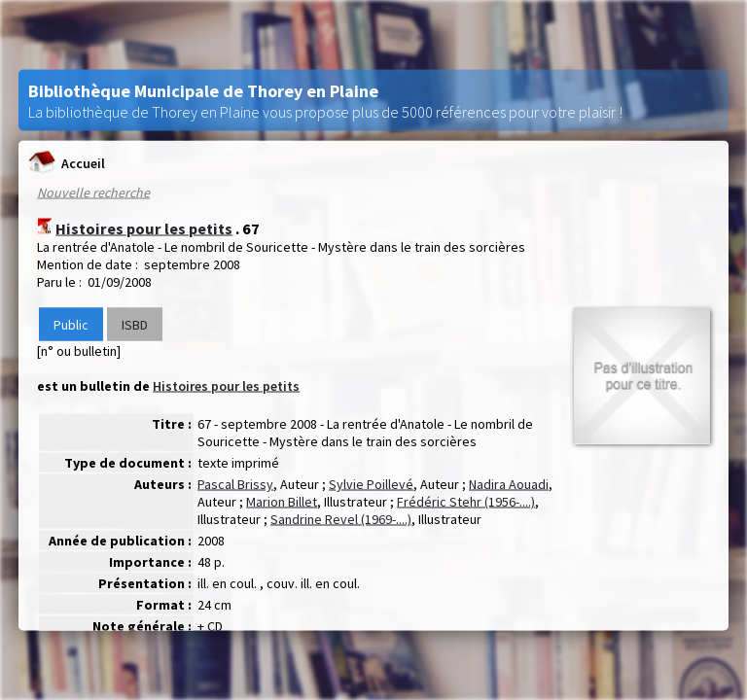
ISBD (135, 325)
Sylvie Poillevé (371, 484)
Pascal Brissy (235, 484)
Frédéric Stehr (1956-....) (466, 502)
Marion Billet (282, 502)
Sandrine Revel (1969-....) (341, 519)
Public (71, 325)
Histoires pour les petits (144, 228)
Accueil (67, 163)
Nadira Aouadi (509, 484)
